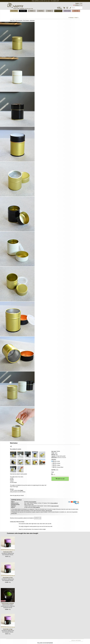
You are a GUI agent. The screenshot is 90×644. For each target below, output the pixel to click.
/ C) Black (56, 465)
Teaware (49, 11)
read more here (49, 511)
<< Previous (71, 18)
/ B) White (56, 463)
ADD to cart (60, 479)
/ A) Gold (56, 461)
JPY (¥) (81, 5)
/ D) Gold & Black (58, 467)
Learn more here (55, 506)
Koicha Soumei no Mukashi (8, 603)
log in (22, 490)
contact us (38, 518)
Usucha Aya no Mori (8, 552)
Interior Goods (67, 11)
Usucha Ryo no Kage (8, 629)
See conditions (54, 503)
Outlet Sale (76, 11)
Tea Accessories (58, 11)
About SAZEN (14, 11)
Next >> (77, 18)
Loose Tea (41, 11)
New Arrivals (23, 11)
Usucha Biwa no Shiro (8, 578)
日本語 (81, 3)
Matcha (32, 11)
